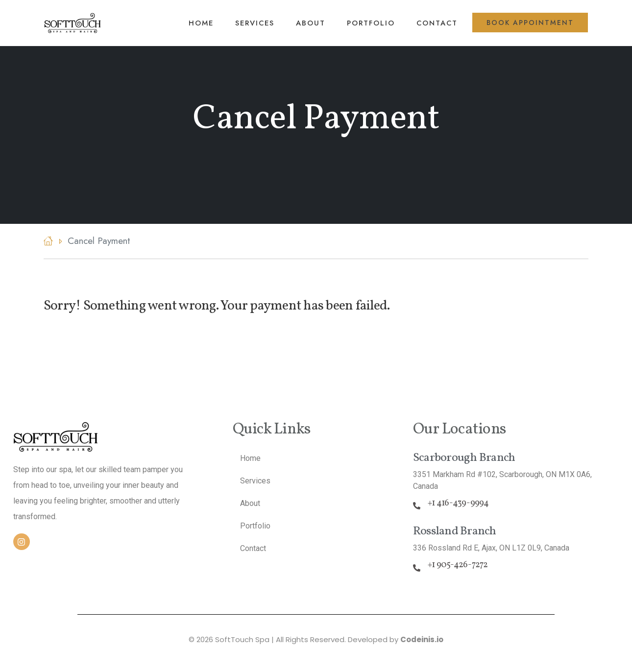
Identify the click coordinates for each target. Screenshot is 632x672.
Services (255, 23)
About (311, 23)
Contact (437, 23)
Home (201, 23)
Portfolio (371, 23)
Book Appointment (530, 23)
